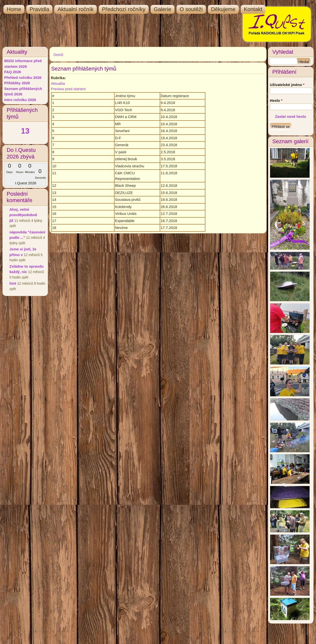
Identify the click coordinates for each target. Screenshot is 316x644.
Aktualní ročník (76, 9)
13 (25, 131)
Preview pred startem (68, 89)
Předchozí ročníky (124, 9)
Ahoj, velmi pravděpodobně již (23, 215)
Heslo (276, 100)
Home (14, 9)
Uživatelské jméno (287, 85)
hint (13, 283)
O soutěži (191, 9)
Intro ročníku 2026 (20, 100)
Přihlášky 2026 (17, 83)
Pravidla (39, 9)
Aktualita (58, 83)
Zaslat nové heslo (291, 116)
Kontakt (253, 9)
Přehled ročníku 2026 (23, 78)
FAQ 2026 (13, 72)
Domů (58, 55)
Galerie (163, 9)
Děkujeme (223, 9)
